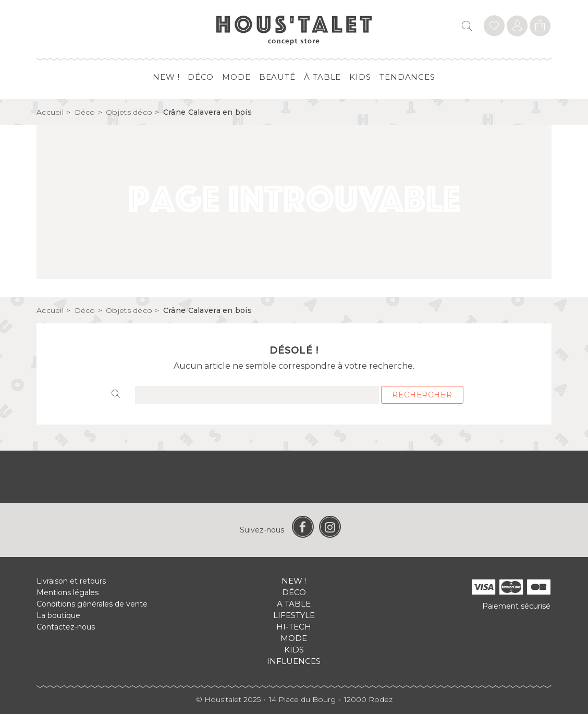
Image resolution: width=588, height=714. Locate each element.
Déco (201, 77)
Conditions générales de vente (92, 604)
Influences (294, 661)
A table (294, 604)
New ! (166, 77)
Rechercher (422, 395)
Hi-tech (294, 627)
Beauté (277, 77)
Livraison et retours (71, 581)
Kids (360, 77)
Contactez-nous (66, 627)
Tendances (407, 77)
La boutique (58, 615)
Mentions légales (68, 592)
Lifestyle (294, 615)
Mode (236, 77)
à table (322, 77)
